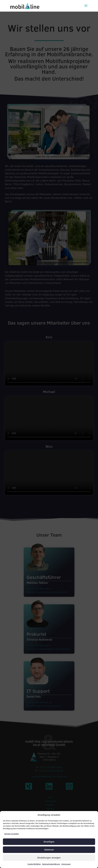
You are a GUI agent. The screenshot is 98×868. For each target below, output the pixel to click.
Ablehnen (49, 850)
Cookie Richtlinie (34, 864)
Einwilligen (49, 842)
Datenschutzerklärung (51, 864)
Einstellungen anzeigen (49, 858)
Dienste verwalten (12, 834)
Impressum (66, 864)
